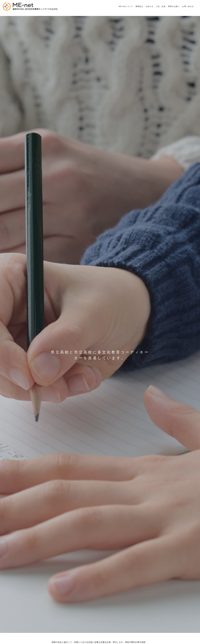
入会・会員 (161, 6)
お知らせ (149, 6)
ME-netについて (126, 6)
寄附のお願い (174, 6)
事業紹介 (139, 6)
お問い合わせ (188, 6)
